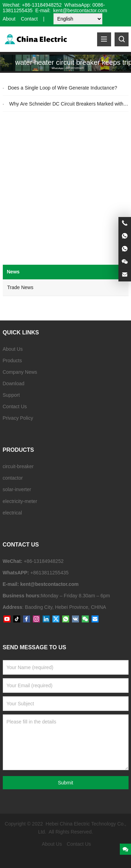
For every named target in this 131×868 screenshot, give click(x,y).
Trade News (20, 287)
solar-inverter (17, 489)
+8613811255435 (49, 573)
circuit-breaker (18, 466)
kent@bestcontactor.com (49, 584)
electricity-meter (20, 501)
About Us (13, 349)
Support (11, 395)
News (13, 272)
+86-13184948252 (42, 5)
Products (12, 361)
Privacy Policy (18, 418)
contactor (13, 478)
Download (14, 383)
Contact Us (15, 406)
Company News (20, 372)
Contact (29, 19)
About (9, 19)
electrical (12, 513)
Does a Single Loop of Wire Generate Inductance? (62, 88)
